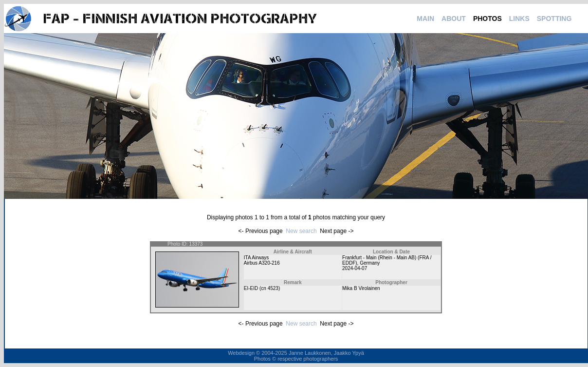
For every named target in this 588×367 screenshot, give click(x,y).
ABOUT (454, 19)
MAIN (425, 19)
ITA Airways (257, 258)
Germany (370, 263)
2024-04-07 (355, 268)
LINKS (519, 19)
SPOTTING (554, 19)
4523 (273, 288)
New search (301, 231)
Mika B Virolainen (361, 288)
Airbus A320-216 (262, 263)
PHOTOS (487, 19)
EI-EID (251, 288)
